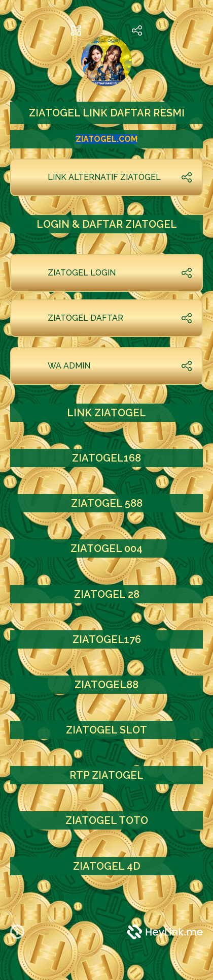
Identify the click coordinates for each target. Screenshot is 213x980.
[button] (21, 932)
